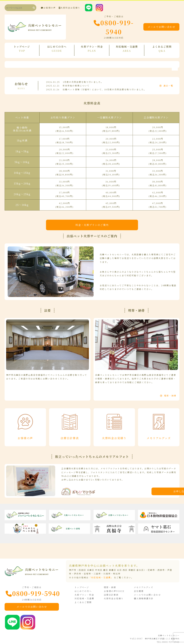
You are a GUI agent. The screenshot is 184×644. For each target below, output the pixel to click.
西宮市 (161, 567)
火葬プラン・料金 (86, 592)
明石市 (117, 571)
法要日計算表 (113, 592)
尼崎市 (151, 567)
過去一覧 (166, 82)
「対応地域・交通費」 (101, 575)
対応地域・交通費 (86, 596)
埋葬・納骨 (168, 392)
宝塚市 (87, 571)
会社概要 (140, 588)
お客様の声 (48, 8)
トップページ (84, 584)
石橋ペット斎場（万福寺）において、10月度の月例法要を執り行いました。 (104, 86)
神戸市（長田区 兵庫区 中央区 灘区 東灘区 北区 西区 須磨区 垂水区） (107, 567)
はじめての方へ (85, 588)
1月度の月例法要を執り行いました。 (83, 78)
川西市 (107, 571)
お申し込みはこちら (140, 488)
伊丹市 (78, 571)
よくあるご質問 (85, 599)
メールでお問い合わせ (160, 27)
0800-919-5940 (106, 27)
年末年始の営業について (76, 82)
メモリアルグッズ (145, 584)
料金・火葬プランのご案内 (92, 221)
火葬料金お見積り (69, 8)
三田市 (97, 571)
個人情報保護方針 (145, 596)
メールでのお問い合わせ (33, 604)
